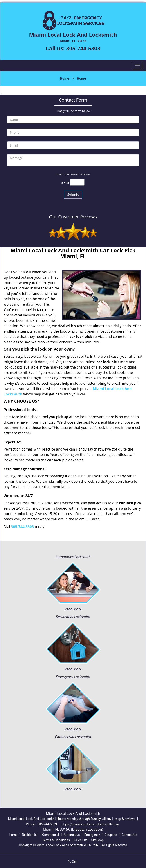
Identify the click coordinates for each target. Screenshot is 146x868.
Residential (30, 835)
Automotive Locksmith (73, 557)
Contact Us (129, 835)
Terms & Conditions (56, 840)
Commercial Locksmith (73, 737)
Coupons (111, 835)
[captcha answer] (77, 182)
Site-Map (98, 840)
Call (73, 861)
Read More (73, 609)
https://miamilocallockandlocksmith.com (90, 824)
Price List (81, 840)
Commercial (51, 835)
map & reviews (126, 819)
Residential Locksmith (73, 617)
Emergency (92, 835)
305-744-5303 (83, 48)
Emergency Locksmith (73, 677)
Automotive (72, 835)
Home (64, 78)
